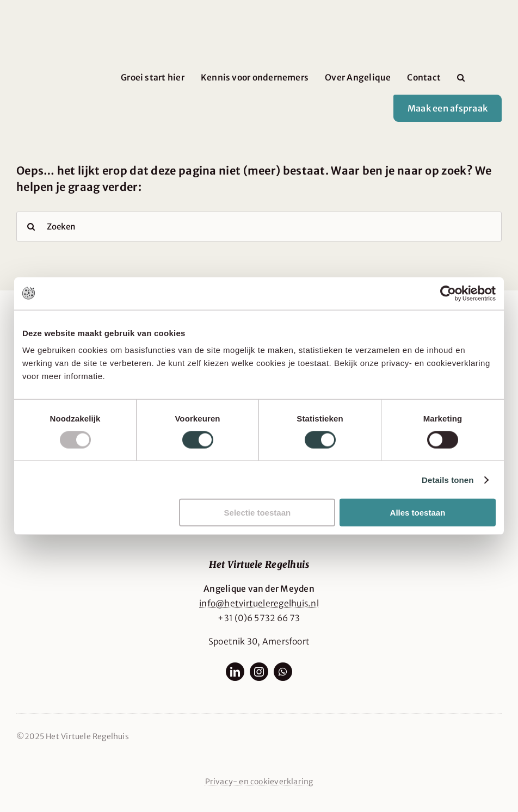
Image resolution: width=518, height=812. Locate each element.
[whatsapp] (283, 672)
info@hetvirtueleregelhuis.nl (259, 603)
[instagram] (259, 672)
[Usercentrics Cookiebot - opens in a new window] (448, 293)
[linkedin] (235, 672)
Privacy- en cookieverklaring (259, 782)
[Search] (31, 227)
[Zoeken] (259, 227)
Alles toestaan (418, 513)
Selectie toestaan (258, 513)
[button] (461, 78)
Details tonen (448, 479)
